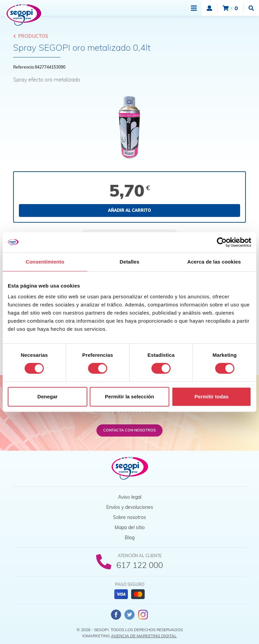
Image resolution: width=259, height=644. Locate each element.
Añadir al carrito (129, 210)
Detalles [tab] (129, 262)
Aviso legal (130, 497)
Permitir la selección (129, 397)
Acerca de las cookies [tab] (214, 262)
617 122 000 (140, 565)
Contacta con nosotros (129, 430)
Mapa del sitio (130, 527)
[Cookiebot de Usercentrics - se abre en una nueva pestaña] (222, 242)
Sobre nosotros (129, 517)
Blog (130, 538)
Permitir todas (212, 397)
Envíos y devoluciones (130, 507)
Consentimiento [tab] (45, 262)
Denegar (48, 397)
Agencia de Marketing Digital (144, 636)
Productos (31, 36)
